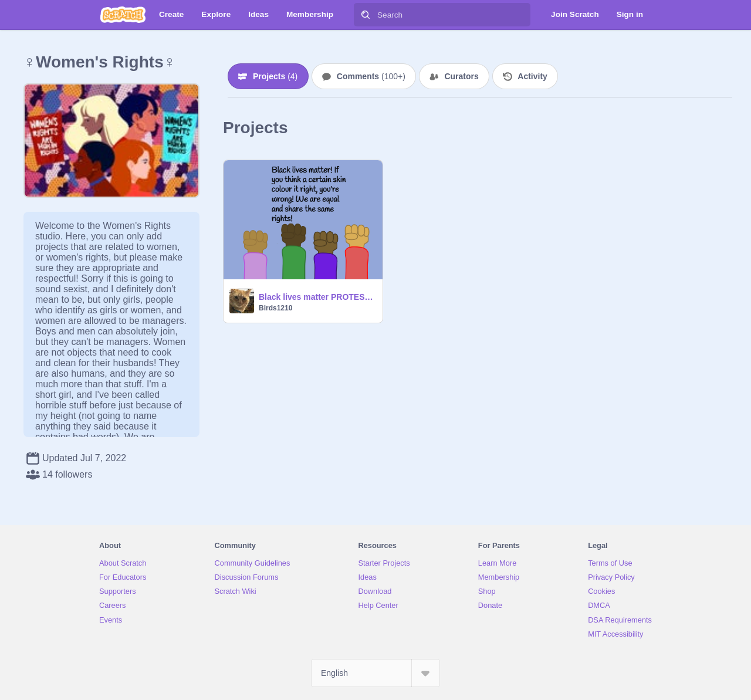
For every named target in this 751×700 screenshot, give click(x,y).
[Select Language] (375, 673)
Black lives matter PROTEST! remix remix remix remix (317, 297)
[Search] (366, 15)
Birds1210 (275, 308)
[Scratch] (123, 15)
